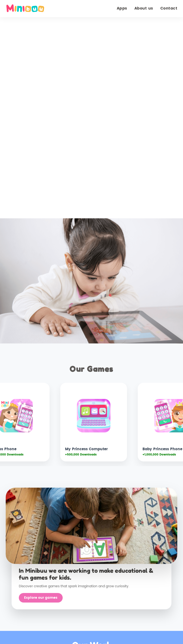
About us (144, 8)
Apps (122, 8)
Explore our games (41, 598)
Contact (169, 8)
